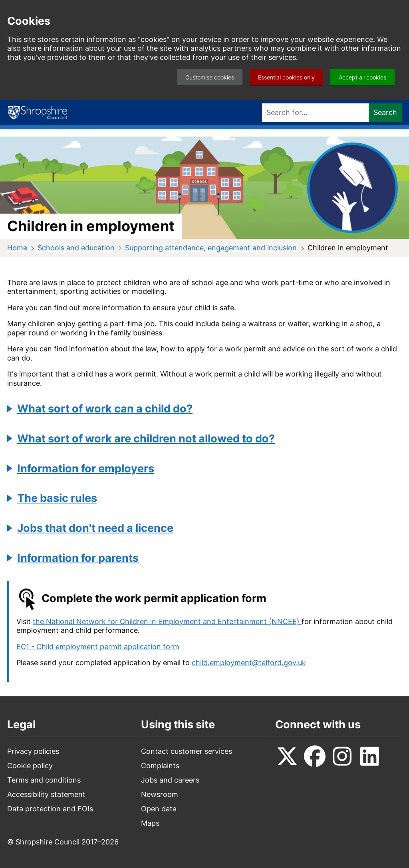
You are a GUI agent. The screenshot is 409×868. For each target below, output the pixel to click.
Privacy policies (33, 751)
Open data (159, 809)
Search (385, 112)
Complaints (160, 766)
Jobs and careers (170, 780)
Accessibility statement (46, 794)
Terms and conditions (44, 780)
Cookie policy (30, 766)
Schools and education (76, 248)
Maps (150, 823)
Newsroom (160, 794)
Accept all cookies (362, 77)
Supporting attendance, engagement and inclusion (211, 248)
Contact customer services (187, 751)
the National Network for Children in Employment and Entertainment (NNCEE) (167, 621)
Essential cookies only (286, 77)
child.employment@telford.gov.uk (249, 663)
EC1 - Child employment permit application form (98, 647)
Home (17, 248)
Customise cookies (210, 77)
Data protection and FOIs (50, 809)
